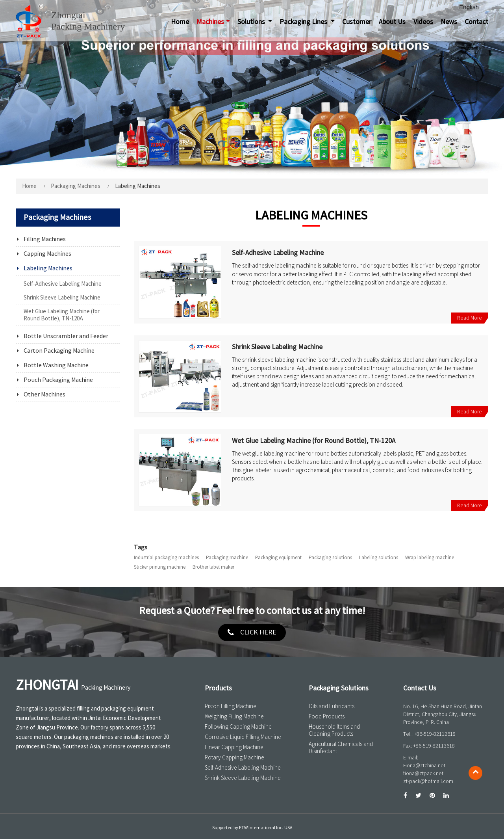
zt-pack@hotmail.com (428, 781)
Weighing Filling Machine (234, 716)
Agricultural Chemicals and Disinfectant (341, 748)
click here (258, 632)
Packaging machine (227, 558)
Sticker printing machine (160, 567)
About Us (392, 22)
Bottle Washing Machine (56, 365)
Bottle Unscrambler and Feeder (66, 336)
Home (180, 22)
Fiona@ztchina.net (424, 766)
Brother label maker (213, 567)
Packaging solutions (330, 558)
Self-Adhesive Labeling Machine (278, 253)
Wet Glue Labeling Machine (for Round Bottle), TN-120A (314, 441)
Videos (423, 22)
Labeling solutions (379, 558)
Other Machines (44, 394)
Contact (476, 22)
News (449, 22)
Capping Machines (47, 254)
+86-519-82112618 (435, 734)
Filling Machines (45, 239)
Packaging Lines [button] (304, 22)
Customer (357, 22)
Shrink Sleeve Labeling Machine (277, 347)
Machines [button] (210, 22)
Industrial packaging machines (166, 558)
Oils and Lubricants (332, 706)
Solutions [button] (252, 22)
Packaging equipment (278, 558)
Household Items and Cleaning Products (334, 730)
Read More (470, 318)
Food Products (327, 716)
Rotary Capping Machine (234, 757)
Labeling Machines (48, 268)
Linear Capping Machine (234, 747)
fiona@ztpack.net (423, 773)
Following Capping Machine (238, 727)
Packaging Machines (76, 186)
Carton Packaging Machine (59, 351)
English (469, 7)
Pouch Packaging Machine (58, 380)
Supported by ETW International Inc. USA (252, 828)
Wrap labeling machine (430, 558)
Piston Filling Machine (231, 706)
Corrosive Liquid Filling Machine (243, 737)
